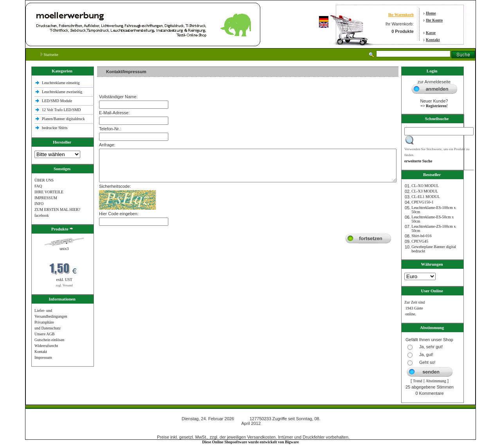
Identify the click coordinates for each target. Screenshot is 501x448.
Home (431, 13)
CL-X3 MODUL (425, 191)
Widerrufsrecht (46, 346)
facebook (42, 215)
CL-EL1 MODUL (426, 197)
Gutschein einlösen (49, 340)
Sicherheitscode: (115, 186)
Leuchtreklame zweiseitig (63, 92)
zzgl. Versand (64, 285)
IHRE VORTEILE (49, 192)
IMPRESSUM (46, 198)
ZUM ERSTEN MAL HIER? (57, 210)
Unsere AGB (44, 334)
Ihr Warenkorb (401, 15)
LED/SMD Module (57, 101)
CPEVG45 (420, 241)
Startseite (50, 55)
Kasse (431, 33)
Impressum (43, 357)
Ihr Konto (434, 20)
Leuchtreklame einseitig (61, 83)
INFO (39, 204)
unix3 (64, 249)
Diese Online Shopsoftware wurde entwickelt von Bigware (251, 442)
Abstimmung (436, 381)
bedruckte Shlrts (55, 128)
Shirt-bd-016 (421, 236)
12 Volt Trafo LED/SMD (61, 110)
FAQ (38, 186)
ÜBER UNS (44, 180)
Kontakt (433, 40)
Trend (418, 381)
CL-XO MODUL (425, 186)
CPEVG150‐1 (422, 202)
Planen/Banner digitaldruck (63, 119)
